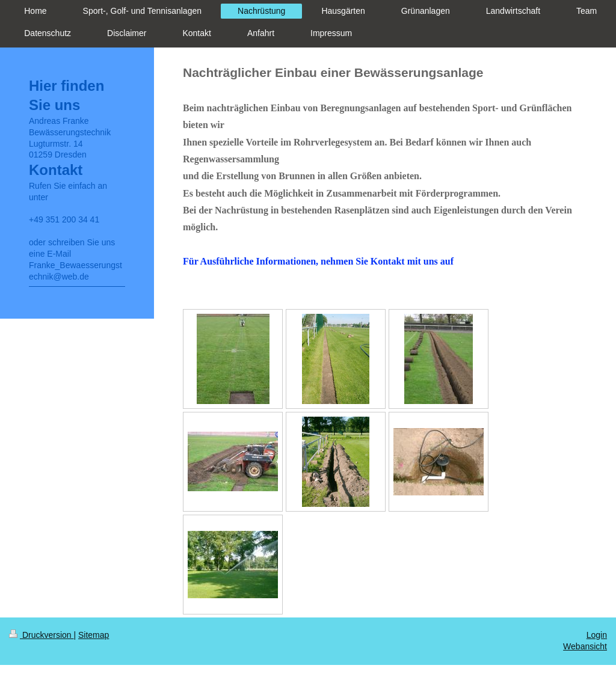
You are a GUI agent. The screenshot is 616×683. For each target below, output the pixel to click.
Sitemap (94, 635)
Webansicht (585, 646)
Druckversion (41, 635)
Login (597, 635)
